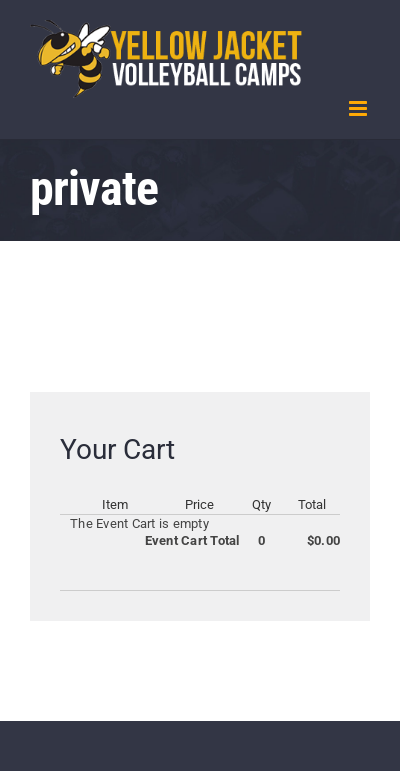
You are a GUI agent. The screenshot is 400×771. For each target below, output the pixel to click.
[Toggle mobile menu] (359, 108)
